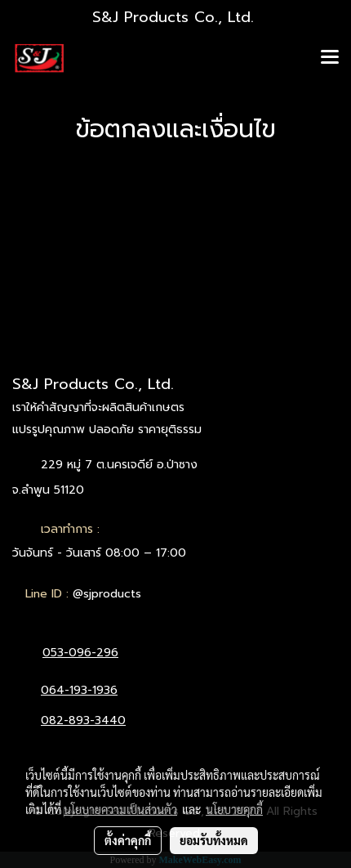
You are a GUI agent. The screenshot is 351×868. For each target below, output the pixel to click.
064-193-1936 (79, 690)
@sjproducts (107, 594)
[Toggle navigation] (330, 58)
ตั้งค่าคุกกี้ (128, 840)
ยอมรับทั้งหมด (214, 840)
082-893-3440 (83, 720)
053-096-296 (80, 653)
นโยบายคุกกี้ (234, 809)
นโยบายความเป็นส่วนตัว (120, 809)
